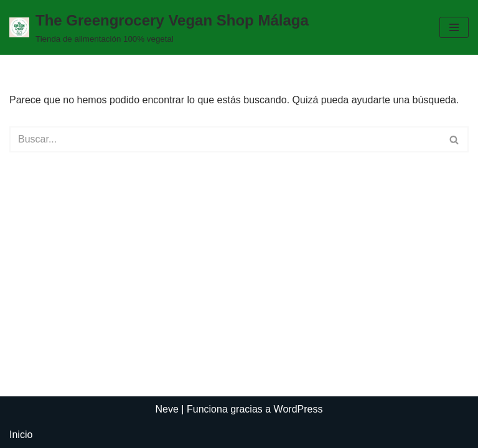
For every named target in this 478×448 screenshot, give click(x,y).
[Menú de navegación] (454, 27)
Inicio (21, 435)
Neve (167, 409)
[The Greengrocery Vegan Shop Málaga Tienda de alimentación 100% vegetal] (159, 27)
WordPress (298, 409)
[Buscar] (225, 139)
